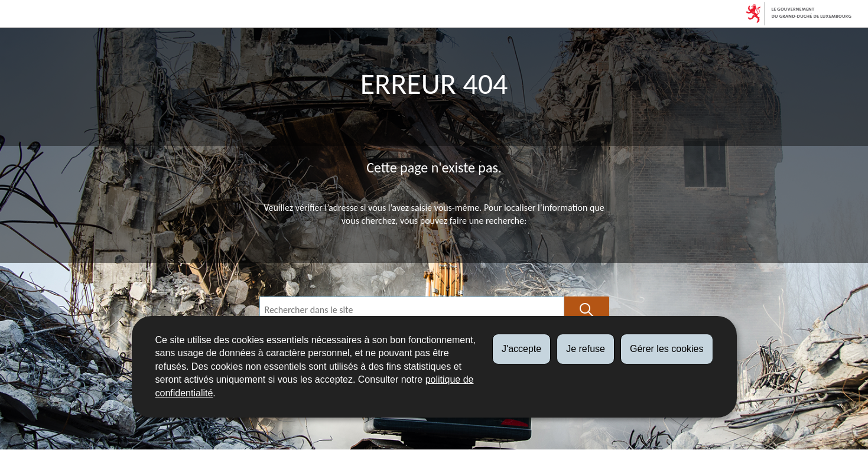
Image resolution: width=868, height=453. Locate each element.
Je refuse (586, 349)
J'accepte (521, 349)
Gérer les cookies (667, 349)
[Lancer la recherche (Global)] (587, 310)
